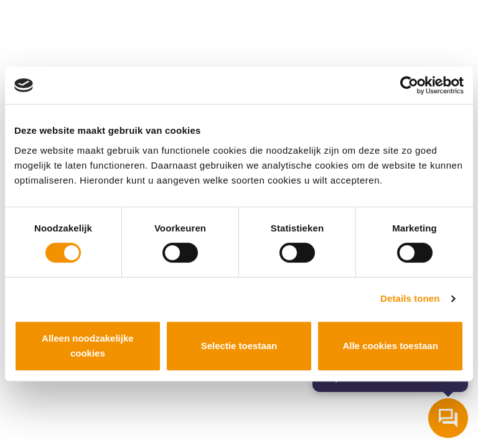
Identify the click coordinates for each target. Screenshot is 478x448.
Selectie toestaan (239, 346)
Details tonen (410, 298)
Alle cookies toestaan (390, 346)
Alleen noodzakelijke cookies (88, 346)
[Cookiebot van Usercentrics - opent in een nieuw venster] (409, 85)
